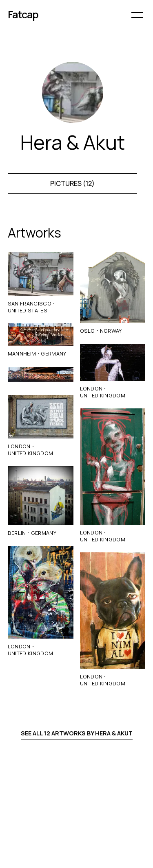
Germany (53, 353)
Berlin (17, 533)
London (19, 446)
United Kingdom (30, 453)
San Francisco (30, 303)
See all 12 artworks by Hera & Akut (77, 733)
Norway (111, 331)
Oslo (88, 331)
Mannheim (22, 353)
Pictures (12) (72, 183)
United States (28, 310)
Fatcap (23, 14)
